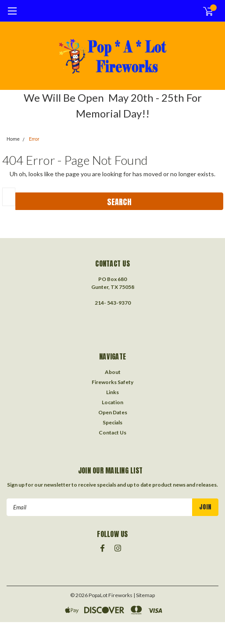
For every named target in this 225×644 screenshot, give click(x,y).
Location (112, 402)
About (113, 372)
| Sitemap (144, 595)
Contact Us (112, 432)
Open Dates (113, 412)
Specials (112, 422)
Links (112, 392)
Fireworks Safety (112, 382)
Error (34, 139)
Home (13, 139)
